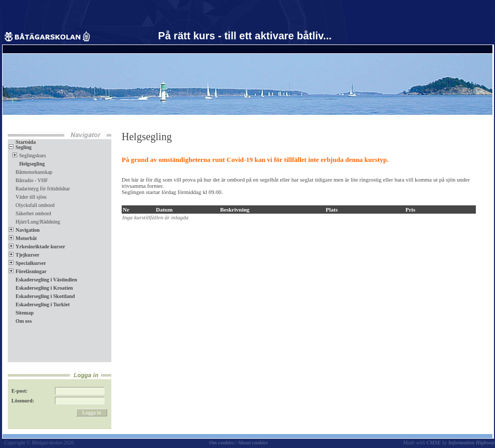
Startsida (22, 142)
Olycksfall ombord (35, 205)
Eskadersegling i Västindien (43, 280)
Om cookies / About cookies (239, 443)
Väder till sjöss (31, 197)
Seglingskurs (29, 155)
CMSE (433, 443)
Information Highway (472, 443)
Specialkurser (27, 263)
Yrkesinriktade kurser (37, 247)
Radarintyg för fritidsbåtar (43, 189)
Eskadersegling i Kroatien (41, 288)
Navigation (24, 230)
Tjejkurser (24, 255)
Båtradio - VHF (32, 180)
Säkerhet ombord (33, 213)
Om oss (20, 321)
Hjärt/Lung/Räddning (38, 222)
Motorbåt (23, 238)
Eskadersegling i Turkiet (39, 304)
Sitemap (21, 313)
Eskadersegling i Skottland (42, 296)
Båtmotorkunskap (34, 172)
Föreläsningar (28, 271)
